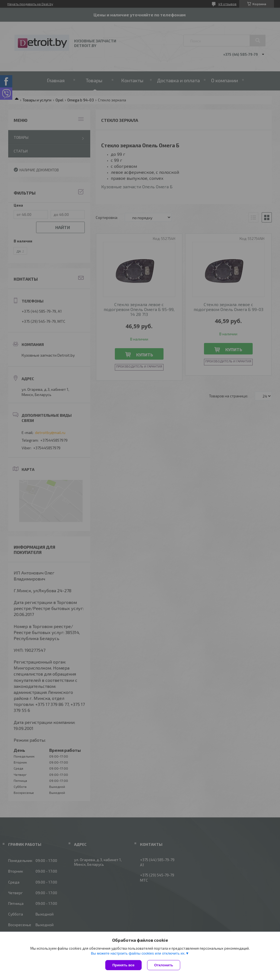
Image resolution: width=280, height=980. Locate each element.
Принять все (123, 965)
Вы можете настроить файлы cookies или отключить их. (138, 953)
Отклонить (164, 965)
